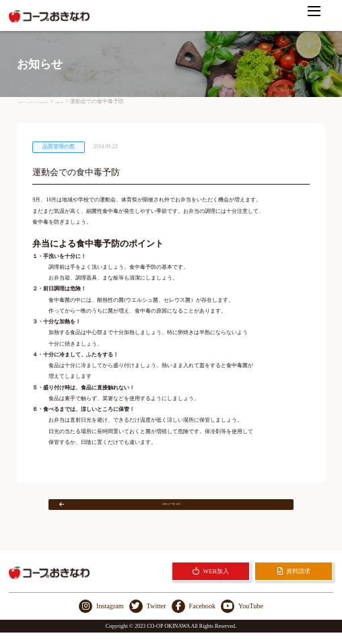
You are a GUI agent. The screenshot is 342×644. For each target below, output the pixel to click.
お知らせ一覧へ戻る (148, 510)
